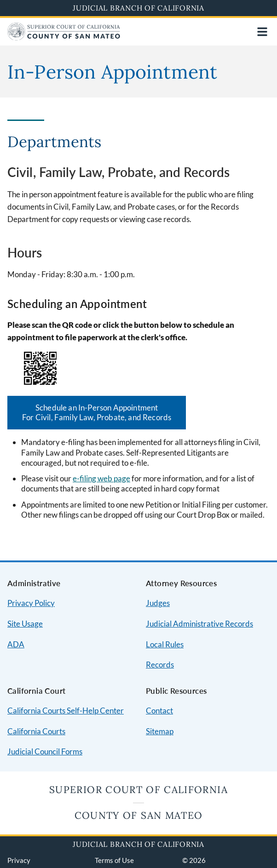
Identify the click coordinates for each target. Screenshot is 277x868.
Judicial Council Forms (45, 751)
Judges (158, 603)
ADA (16, 644)
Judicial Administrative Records (199, 624)
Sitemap (160, 731)
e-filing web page (101, 478)
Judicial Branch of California (138, 8)
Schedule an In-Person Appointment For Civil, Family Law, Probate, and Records (97, 412)
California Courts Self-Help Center (66, 711)
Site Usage (25, 624)
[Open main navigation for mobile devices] (262, 32)
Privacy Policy (31, 603)
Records (160, 665)
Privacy (19, 860)
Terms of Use (114, 860)
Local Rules (165, 644)
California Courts (36, 731)
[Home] (64, 37)
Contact (159, 711)
